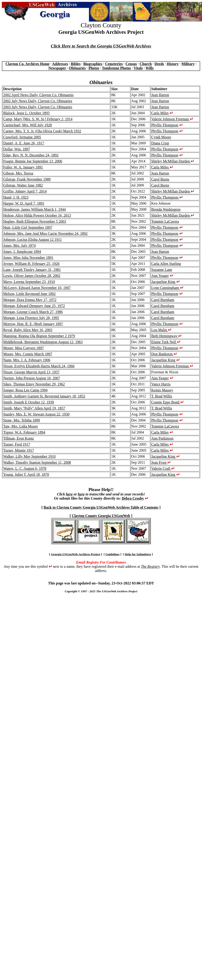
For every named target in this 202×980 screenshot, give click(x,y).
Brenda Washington (166, 209)
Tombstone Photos (116, 68)
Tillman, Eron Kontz (19, 438)
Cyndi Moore (161, 137)
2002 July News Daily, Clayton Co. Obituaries (38, 101)
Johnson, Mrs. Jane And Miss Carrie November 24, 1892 (45, 233)
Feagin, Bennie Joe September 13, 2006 (33, 161)
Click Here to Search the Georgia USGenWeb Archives (101, 46)
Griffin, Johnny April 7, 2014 (25, 191)
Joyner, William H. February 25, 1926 (31, 264)
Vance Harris (161, 384)
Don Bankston (164, 354)
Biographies (93, 64)
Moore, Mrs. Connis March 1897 (28, 354)
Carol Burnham (163, 300)
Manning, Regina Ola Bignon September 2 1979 (39, 336)
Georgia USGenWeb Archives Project (76, 554)
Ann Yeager (160, 276)
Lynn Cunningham (167, 288)
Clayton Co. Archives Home (28, 64)
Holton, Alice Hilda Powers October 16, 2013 (37, 215)
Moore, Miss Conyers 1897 (24, 348)
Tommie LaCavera (165, 221)
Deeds (159, 64)
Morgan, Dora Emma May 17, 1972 (30, 300)
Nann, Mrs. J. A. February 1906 (27, 360)
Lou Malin (161, 330)
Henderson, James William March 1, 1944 (35, 209)
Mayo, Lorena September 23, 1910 (29, 282)
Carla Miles (160, 113)
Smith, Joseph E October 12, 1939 (29, 402)
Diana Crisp (160, 143)
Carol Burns (160, 179)
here (69, 494)
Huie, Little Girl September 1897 (28, 227)
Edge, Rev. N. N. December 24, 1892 (31, 155)
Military (188, 64)
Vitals (138, 68)
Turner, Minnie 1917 (19, 450)
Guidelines (112, 554)
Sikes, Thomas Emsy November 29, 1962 (34, 384)
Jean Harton (160, 95)
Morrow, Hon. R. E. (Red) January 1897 (33, 324)
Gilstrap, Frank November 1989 (27, 179)
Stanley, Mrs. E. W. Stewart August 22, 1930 (36, 414)
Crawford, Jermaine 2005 (22, 137)
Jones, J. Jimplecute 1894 (22, 252)
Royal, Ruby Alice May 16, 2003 (28, 330)
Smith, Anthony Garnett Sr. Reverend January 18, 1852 (44, 396)
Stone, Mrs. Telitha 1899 (22, 420)
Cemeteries (114, 64)
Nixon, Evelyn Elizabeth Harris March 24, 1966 (39, 366)
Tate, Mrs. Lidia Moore (21, 426)
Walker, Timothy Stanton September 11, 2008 (37, 462)
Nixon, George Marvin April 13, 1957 (31, 372)
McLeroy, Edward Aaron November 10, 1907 (37, 288)
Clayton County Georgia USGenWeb (101, 516)
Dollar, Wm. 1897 (17, 149)
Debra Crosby (133, 498)
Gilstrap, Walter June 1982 (23, 185)
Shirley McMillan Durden (173, 161)
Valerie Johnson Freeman (172, 119)
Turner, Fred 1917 (17, 444)
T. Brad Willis (162, 396)
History (173, 64)
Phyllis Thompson (165, 125)
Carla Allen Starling (166, 264)
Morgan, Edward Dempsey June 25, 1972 (34, 306)
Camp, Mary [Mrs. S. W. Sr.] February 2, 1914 (38, 119)
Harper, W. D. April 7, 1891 (24, 203)
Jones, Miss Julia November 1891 (28, 258)
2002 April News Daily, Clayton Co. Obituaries (38, 95)
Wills (150, 68)
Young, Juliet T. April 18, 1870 (26, 474)
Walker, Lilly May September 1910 (29, 456)
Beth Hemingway (166, 336)
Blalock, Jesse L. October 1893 (26, 113)
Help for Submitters (138, 554)
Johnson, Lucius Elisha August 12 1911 (33, 239)
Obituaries (77, 68)
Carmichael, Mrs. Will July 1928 (28, 125)
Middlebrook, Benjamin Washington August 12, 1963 (43, 342)
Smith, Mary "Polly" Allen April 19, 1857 (34, 408)
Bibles (76, 64)
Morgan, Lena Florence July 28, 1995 (31, 318)
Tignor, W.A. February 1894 (24, 432)
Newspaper (57, 68)
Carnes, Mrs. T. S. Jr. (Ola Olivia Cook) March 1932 (42, 131)
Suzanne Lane (162, 270)
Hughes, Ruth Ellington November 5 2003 (35, 221)
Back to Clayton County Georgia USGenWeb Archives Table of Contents (101, 507)
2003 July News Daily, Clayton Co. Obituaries (38, 107)
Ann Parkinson (162, 438)
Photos (94, 68)
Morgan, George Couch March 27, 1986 (33, 312)
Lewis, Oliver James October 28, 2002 (32, 276)
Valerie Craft (163, 468)
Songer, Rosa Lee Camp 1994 (25, 390)
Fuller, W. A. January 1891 (23, 167)
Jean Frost (161, 462)
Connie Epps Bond (167, 402)
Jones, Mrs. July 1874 (19, 246)
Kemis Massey (162, 390)
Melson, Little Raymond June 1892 (29, 294)
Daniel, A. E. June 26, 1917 (24, 143)
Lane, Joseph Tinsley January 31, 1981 (32, 270)
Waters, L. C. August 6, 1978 (25, 468)
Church (146, 64)
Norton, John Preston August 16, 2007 (32, 378)
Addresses (60, 64)
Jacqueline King (165, 282)
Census (131, 64)
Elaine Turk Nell (166, 342)
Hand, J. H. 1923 (16, 197)
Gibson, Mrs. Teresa (18, 173)
